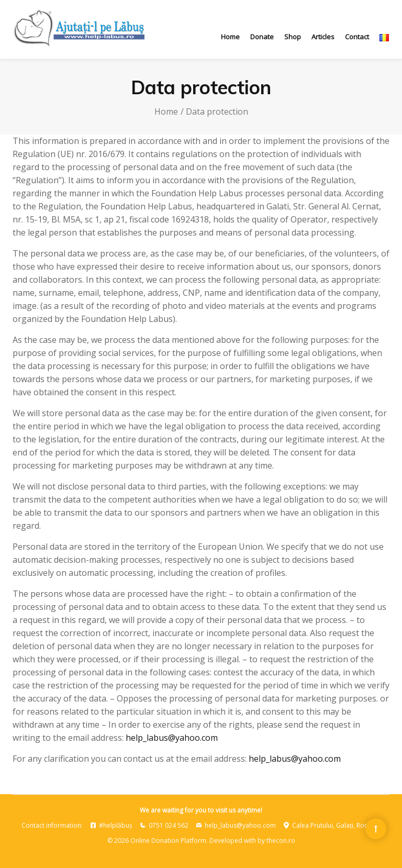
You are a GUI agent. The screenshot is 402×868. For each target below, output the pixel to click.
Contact (357, 37)
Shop (293, 37)
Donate (262, 37)
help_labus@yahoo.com (172, 738)
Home (230, 37)
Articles (323, 37)
